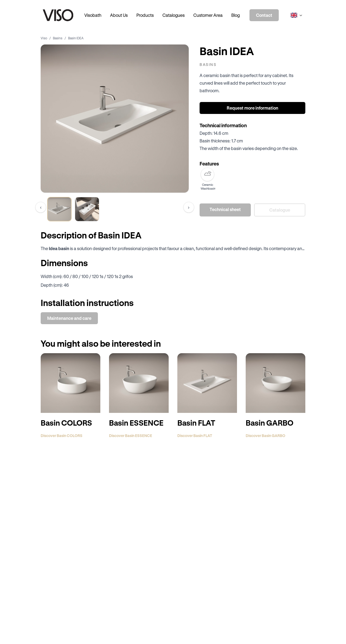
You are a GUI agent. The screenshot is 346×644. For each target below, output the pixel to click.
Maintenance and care (69, 318)
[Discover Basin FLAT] (207, 383)
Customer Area (208, 15)
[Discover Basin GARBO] (275, 383)
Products (145, 15)
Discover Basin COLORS (62, 436)
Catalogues (174, 15)
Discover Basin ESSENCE (131, 436)
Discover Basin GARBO (265, 436)
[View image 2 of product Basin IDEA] (87, 209)
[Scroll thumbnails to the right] (189, 207)
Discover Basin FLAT (195, 436)
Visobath (93, 15)
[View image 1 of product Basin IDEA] (59, 209)
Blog (236, 15)
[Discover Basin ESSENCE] (139, 383)
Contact (264, 15)
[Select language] (296, 15)
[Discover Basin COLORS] (71, 383)
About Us (119, 15)
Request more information (252, 108)
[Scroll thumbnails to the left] (41, 207)
